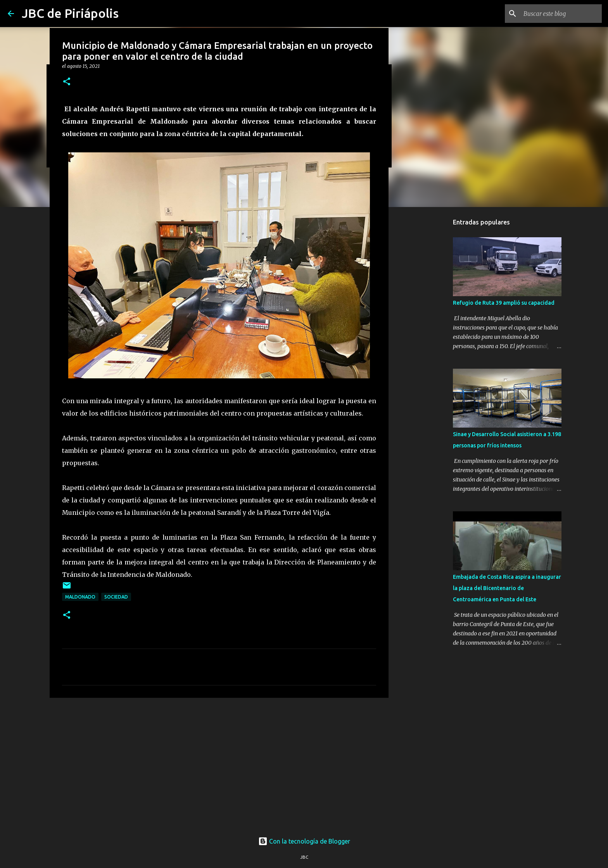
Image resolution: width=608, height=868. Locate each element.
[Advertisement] (219, 764)
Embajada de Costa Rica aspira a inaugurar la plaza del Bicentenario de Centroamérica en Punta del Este (507, 588)
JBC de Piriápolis (70, 13)
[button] (67, 82)
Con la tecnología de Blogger (304, 841)
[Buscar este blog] (561, 14)
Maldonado (80, 597)
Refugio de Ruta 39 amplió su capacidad (504, 303)
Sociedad (116, 597)
